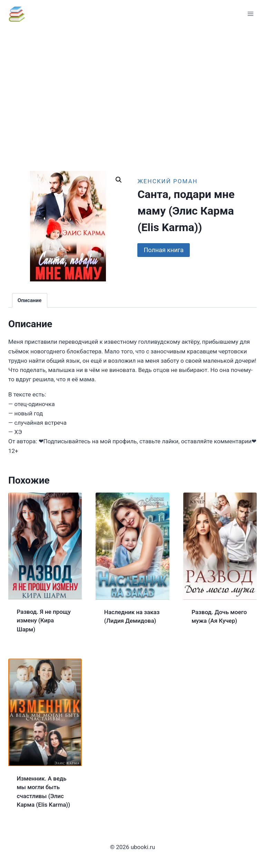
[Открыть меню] (250, 14)
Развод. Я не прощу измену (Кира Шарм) (44, 621)
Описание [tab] (30, 300)
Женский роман (167, 181)
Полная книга (164, 250)
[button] (119, 180)
